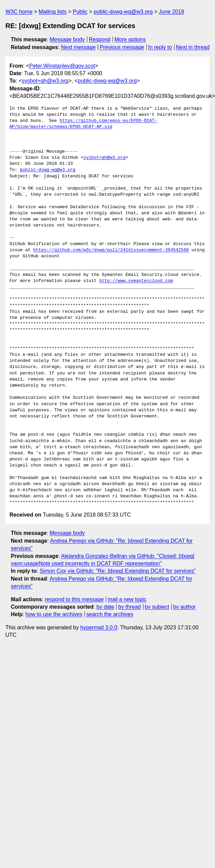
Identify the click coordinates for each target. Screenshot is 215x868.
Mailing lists (53, 12)
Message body (67, 39)
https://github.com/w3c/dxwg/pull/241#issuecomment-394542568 (111, 250)
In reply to (160, 47)
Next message (78, 47)
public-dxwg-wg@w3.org (123, 12)
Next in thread (193, 47)
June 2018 (172, 12)
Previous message (122, 47)
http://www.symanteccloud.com (136, 281)
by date (105, 607)
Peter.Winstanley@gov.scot (62, 66)
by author (184, 607)
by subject (157, 607)
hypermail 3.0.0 (99, 627)
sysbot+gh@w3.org (45, 81)
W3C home (19, 12)
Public (80, 12)
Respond (100, 39)
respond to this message (74, 599)
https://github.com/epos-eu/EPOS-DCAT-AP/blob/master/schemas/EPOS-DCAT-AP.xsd (83, 124)
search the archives (110, 614)
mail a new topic (127, 599)
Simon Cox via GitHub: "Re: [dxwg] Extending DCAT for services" (118, 571)
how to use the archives (54, 614)
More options (130, 39)
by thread (130, 607)
